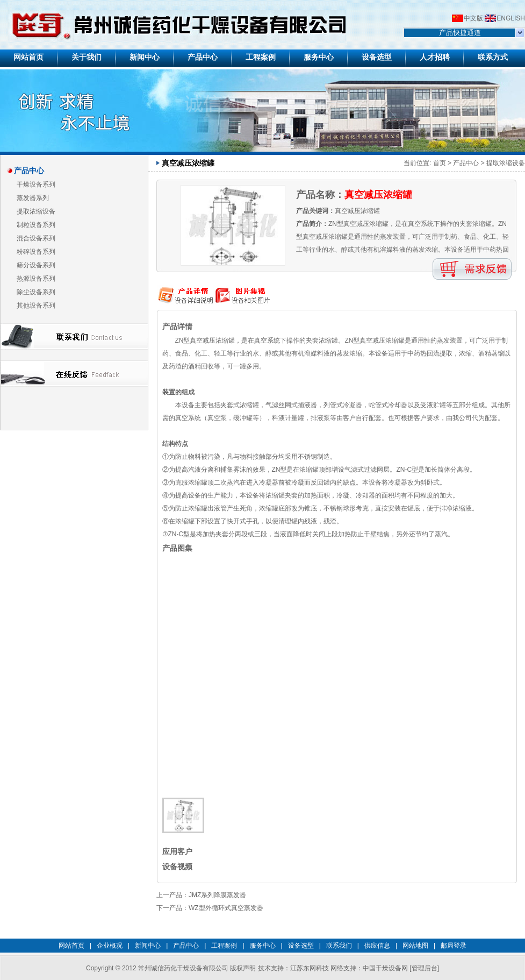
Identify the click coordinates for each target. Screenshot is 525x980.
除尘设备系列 (36, 292)
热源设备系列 (36, 279)
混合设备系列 (36, 238)
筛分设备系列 (36, 265)
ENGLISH (511, 18)
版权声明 (243, 968)
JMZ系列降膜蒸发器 (217, 895)
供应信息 (377, 946)
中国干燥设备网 (385, 968)
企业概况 (110, 946)
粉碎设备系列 (36, 252)
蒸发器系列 (33, 198)
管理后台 (425, 968)
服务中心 (263, 946)
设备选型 (301, 946)
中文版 (473, 18)
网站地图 (415, 946)
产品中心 (466, 163)
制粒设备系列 (36, 225)
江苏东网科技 (310, 968)
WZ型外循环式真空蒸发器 (226, 908)
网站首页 (71, 946)
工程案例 (224, 946)
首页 (440, 163)
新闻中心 (148, 946)
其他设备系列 (36, 306)
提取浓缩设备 (36, 211)
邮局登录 (454, 946)
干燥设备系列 (36, 184)
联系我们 (339, 946)
